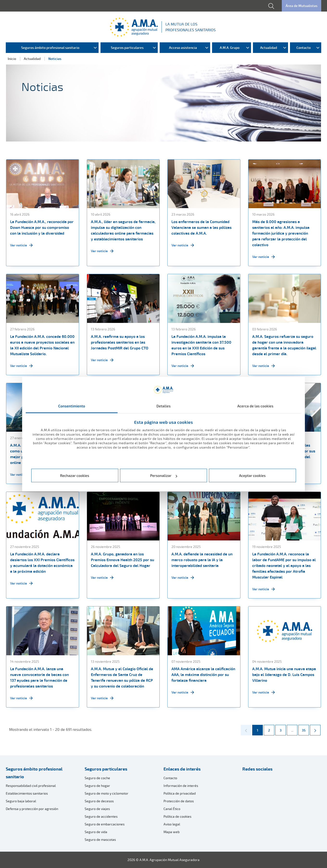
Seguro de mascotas (100, 839)
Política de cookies (177, 816)
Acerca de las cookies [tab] (255, 406)
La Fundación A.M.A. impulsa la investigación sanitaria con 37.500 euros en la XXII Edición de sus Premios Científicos (201, 345)
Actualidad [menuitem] (269, 48)
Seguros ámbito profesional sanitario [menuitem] (50, 48)
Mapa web (172, 832)
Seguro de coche (97, 778)
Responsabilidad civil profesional (31, 786)
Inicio (12, 59)
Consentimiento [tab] (72, 406)
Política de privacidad (180, 793)
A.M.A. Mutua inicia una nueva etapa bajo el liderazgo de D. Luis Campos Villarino (284, 675)
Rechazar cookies (75, 476)
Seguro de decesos (99, 801)
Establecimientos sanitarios (27, 793)
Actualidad (32, 59)
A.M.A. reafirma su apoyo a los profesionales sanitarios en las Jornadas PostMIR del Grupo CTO (120, 342)
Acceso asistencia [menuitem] (183, 48)
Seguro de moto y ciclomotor (107, 793)
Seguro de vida (96, 832)
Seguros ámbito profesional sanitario (34, 773)
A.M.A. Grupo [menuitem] (230, 48)
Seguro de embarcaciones (105, 824)
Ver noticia (21, 245)
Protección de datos (179, 801)
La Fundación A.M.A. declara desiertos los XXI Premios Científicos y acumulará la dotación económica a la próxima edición (42, 563)
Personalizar (164, 476)
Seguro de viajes (97, 809)
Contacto (170, 778)
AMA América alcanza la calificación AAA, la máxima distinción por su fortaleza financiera (203, 675)
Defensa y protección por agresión (32, 809)
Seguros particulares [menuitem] (127, 48)
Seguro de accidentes (101, 816)
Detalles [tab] (163, 406)
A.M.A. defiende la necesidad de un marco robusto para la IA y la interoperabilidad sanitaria (202, 560)
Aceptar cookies (252, 476)
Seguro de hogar (97, 786)
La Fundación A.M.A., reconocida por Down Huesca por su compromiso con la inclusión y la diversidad (42, 227)
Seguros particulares (106, 769)
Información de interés (181, 786)
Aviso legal (172, 824)
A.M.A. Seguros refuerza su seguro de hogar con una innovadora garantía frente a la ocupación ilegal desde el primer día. (284, 345)
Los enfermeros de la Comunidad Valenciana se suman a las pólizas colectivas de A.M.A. (201, 227)
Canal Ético (172, 809)
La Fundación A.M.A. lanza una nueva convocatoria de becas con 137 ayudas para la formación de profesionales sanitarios (39, 677)
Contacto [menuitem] (304, 48)
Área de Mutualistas (302, 6)
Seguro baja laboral (21, 801)
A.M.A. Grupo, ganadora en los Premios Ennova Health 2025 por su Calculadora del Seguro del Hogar (123, 560)
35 (305, 729)
